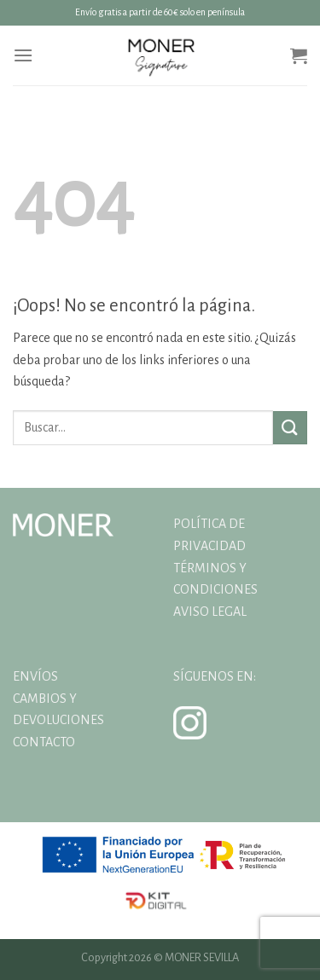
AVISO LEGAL (210, 612)
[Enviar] (290, 428)
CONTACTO (44, 742)
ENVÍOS (35, 676)
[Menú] (23, 55)
